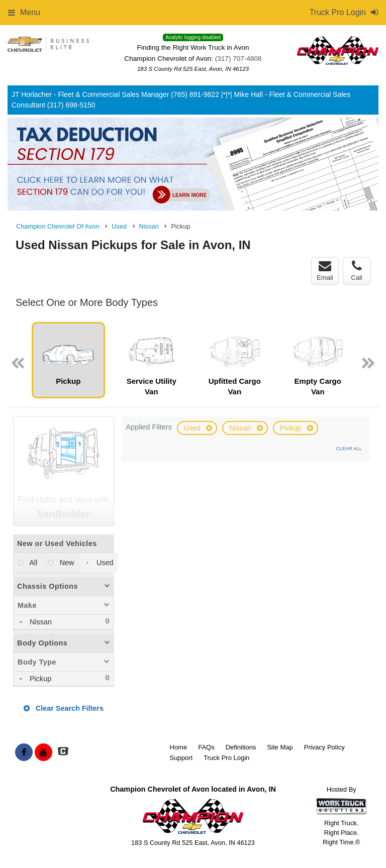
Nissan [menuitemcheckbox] (40, 622)
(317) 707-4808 (238, 59)
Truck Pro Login (226, 758)
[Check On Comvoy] (63, 752)
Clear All (349, 448)
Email (325, 271)
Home (179, 747)
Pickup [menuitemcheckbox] (39, 679)
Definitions (241, 747)
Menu (24, 12)
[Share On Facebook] (24, 752)
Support (181, 758)
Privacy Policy (324, 747)
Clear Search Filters (64, 708)
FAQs (206, 747)
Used (193, 428)
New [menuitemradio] (66, 563)
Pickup (292, 428)
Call (356, 271)
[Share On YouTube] (43, 752)
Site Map (280, 747)
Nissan (241, 428)
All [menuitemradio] (32, 563)
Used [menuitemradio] (104, 563)
